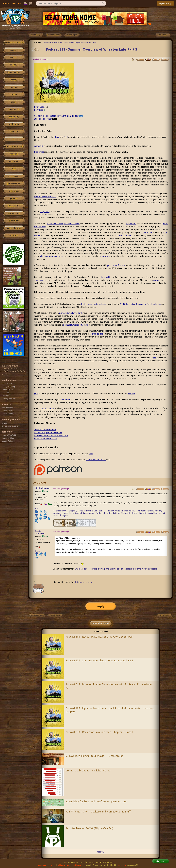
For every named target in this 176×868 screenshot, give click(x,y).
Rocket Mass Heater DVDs (45, 438)
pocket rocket (147, 232)
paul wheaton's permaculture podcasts (80, 42)
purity (14, 102)
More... (101, 852)
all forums (14, 236)
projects (14, 199)
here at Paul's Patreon (96, 460)
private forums (14, 228)
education (14, 161)
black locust (65, 399)
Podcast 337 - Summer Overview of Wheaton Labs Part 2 (99, 660)
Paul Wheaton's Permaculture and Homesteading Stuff (98, 812)
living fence (45, 212)
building (14, 65)
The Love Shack (126, 235)
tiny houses (131, 223)
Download (40, 110)
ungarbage (14, 109)
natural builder (105, 277)
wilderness (14, 124)
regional (14, 154)
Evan (57, 137)
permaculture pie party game (76, 325)
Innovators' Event (72, 223)
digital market (14, 206)
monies (14, 87)
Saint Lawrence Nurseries (45, 197)
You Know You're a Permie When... (120, 511)
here (91, 454)
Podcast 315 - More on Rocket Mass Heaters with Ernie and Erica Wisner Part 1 (109, 686)
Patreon (131, 393)
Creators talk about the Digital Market (88, 771)
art (14, 139)
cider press (14, 191)
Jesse (36, 393)
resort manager (41, 280)
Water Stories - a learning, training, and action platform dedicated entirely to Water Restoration (116, 569)
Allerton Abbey (46, 256)
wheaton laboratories (53, 42)
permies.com (14, 213)
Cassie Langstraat (40, 532)
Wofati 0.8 (39, 146)
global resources (14, 184)
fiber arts (14, 132)
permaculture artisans (14, 147)
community (14, 117)
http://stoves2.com (83, 582)
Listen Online (41, 107)
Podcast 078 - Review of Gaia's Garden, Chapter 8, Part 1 (99, 732)
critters (14, 58)
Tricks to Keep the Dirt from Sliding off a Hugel (117, 513)
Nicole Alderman (42, 488)
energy (14, 80)
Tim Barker (59, 256)
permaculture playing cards (71, 313)
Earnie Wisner (105, 256)
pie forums (14, 221)
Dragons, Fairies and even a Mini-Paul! (86, 511)
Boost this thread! (101, 623)
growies (14, 50)
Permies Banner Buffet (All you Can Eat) (89, 828)
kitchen (14, 95)
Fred (66, 137)
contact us (42, 865)
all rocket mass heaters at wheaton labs (51, 435)
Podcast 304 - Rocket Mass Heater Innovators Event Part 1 (100, 637)
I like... (37, 509)
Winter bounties (48, 408)
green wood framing (116, 265)
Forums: (38, 42)
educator (157, 280)
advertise (52, 865)
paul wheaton (122, 865)
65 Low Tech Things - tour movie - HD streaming (94, 756)
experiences (14, 176)
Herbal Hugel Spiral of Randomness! (78, 513)
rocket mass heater (55, 223)
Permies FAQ (60, 511)
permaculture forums (14, 43)
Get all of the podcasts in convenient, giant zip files (59, 116)
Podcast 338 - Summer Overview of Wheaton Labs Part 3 (92, 49)
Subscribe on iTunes (46, 119)
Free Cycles (39, 152)
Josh (154, 358)
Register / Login (165, 4)
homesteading (14, 72)
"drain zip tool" (98, 334)
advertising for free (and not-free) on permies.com (96, 801)
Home (6, 3)
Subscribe (16, 3)
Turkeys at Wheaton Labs (45, 430)
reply (101, 606)
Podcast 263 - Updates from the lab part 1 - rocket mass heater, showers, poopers (110, 710)
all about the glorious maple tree (48, 433)
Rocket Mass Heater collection (94, 304)
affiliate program (64, 865)
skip (14, 169)
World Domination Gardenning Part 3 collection (140, 304)
